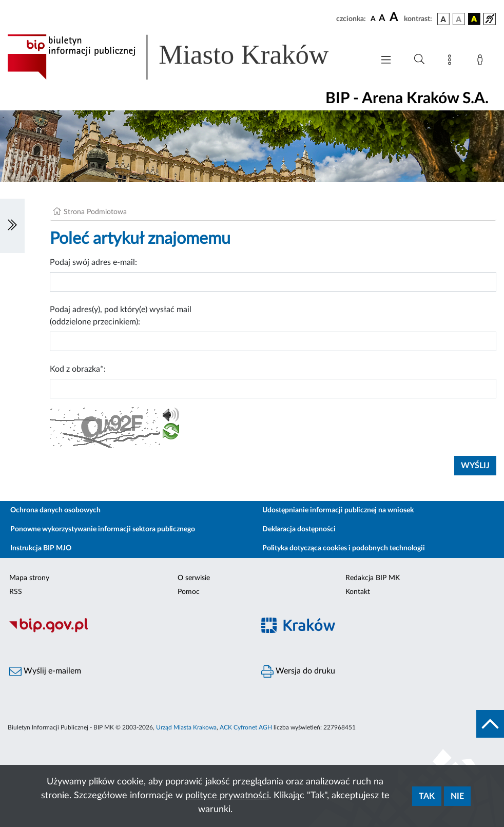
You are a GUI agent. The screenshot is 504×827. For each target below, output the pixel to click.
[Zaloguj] (482, 62)
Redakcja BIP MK (373, 578)
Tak (427, 796)
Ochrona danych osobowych (55, 510)
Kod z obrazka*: (78, 369)
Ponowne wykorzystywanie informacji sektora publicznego (103, 529)
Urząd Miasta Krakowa (186, 727)
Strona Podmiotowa (95, 212)
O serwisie (194, 578)
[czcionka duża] (395, 17)
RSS (16, 592)
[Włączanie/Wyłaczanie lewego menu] (12, 226)
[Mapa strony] (452, 62)
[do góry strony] (490, 724)
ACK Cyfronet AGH (246, 727)
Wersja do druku (298, 671)
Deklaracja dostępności (299, 529)
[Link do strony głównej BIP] (183, 57)
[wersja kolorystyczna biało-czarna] (459, 19)
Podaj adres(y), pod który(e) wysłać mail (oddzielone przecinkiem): (121, 316)
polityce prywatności (227, 796)
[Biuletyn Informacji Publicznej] (126, 631)
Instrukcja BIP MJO (41, 548)
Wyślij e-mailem (45, 671)
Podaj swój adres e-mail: (93, 262)
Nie (457, 796)
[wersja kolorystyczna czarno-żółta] (474, 19)
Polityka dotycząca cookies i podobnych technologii (344, 548)
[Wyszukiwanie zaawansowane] (419, 60)
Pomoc (189, 592)
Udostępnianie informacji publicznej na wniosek (338, 510)
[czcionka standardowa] (373, 18)
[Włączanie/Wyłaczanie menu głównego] (386, 61)
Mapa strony (29, 578)
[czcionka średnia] (382, 19)
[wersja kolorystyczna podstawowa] (443, 19)
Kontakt (358, 592)
